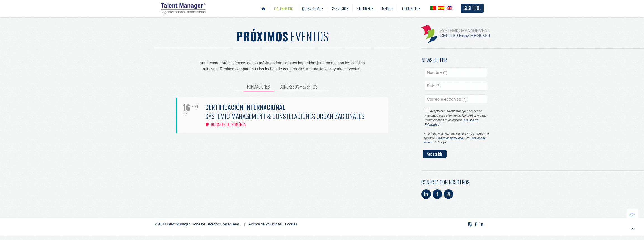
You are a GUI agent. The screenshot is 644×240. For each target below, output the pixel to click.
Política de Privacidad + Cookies (273, 224)
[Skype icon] (470, 224)
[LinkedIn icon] (482, 224)
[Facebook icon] (476, 224)
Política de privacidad (450, 138)
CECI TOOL (472, 8)
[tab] (259, 87)
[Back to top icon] (633, 229)
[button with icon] (426, 194)
